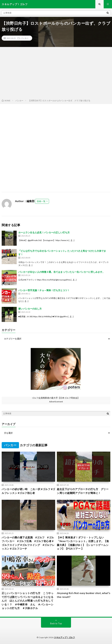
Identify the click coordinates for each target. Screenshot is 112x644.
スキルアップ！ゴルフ (64, 637)
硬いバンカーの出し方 (30, 309)
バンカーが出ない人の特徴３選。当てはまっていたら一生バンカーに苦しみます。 (61, 272)
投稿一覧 (41, 201)
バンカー (24, 38)
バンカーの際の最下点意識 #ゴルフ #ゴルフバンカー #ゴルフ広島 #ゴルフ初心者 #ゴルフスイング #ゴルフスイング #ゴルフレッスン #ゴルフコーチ (28, 543)
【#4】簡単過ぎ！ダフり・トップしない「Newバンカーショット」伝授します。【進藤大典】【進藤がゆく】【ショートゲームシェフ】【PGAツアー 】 (83, 543)
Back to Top (56, 623)
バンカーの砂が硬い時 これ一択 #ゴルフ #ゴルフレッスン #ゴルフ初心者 (28, 491)
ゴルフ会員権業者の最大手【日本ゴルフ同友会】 (56, 398)
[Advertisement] (56, 74)
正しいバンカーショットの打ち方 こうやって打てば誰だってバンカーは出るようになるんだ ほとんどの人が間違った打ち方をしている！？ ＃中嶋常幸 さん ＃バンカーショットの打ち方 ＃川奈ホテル (27, 601)
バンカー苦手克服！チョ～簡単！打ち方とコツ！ (44, 290)
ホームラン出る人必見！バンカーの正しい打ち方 (44, 232)
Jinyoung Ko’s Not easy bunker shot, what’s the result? (83, 595)
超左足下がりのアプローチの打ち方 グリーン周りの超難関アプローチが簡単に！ (83, 491)
